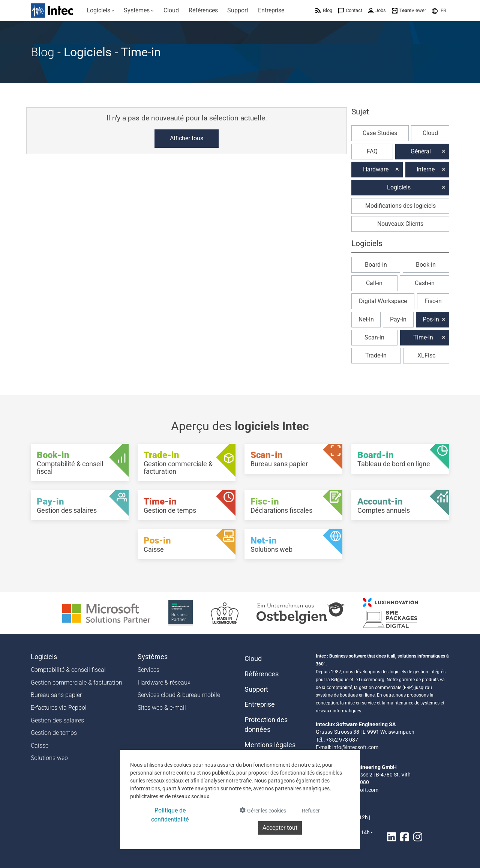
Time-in (423, 337)
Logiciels (399, 187)
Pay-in (398, 319)
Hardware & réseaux (164, 683)
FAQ (372, 151)
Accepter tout (280, 828)
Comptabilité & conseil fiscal (68, 670)
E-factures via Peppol (59, 708)
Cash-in (425, 283)
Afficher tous (187, 138)
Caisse (40, 746)
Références (262, 674)
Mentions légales (270, 745)
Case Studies (380, 133)
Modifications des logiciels (400, 206)
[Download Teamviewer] (409, 10)
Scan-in (374, 337)
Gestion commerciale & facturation (76, 683)
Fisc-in (433, 301)
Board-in (376, 265)
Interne (426, 169)
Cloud (430, 133)
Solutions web (49, 758)
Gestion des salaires (57, 720)
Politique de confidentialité (170, 815)
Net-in (366, 319)
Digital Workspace (383, 301)
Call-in (374, 283)
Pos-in (431, 319)
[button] (439, 10)
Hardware (376, 169)
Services (148, 670)
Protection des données (266, 725)
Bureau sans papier (56, 695)
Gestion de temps (54, 733)
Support (256, 689)
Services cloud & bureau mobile (179, 695)
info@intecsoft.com (355, 747)
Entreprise (260, 704)
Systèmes (153, 657)
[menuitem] (100, 11)
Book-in (426, 265)
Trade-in (376, 355)
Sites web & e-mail (162, 708)
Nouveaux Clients (400, 224)
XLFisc (426, 355)
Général (421, 151)
